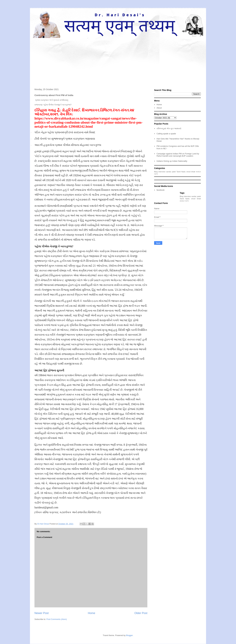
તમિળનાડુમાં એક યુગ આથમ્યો (169, 128)
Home (92, 613)
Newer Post (42, 613)
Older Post (141, 613)
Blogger (129, 635)
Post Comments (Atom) (57, 619)
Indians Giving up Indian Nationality (172, 161)
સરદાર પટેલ (184, 201)
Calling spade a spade (166, 134)
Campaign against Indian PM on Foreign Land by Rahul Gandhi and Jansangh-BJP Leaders (178, 155)
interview (162, 172)
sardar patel (171, 172)
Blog (156, 172)
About (159, 108)
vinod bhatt (191, 172)
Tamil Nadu (181, 172)
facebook (161, 190)
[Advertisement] (118, 61)
